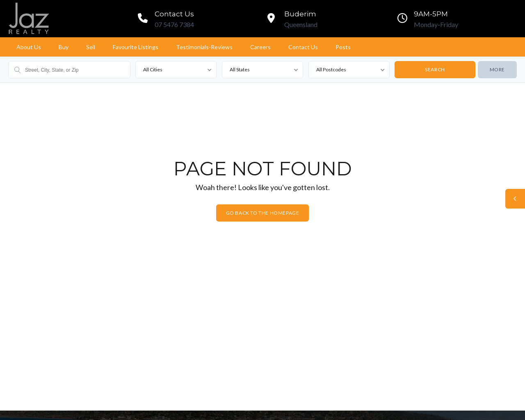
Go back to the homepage (263, 213)
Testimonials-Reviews (204, 47)
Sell (91, 47)
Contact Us (303, 47)
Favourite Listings (136, 47)
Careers (260, 47)
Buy (64, 47)
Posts (343, 47)
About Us (29, 47)
